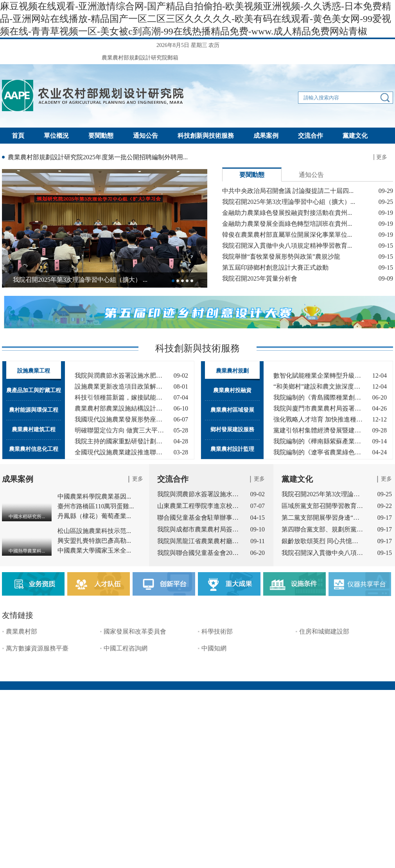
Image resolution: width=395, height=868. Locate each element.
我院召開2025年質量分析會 (260, 278)
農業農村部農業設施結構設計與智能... (119, 408)
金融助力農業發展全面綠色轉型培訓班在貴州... (287, 224)
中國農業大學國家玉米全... (94, 550)
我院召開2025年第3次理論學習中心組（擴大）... (289, 202)
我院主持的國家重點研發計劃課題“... (119, 441)
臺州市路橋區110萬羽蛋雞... (96, 506)
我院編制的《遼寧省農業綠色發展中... (318, 452)
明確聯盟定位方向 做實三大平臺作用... (119, 430)
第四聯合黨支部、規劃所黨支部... (323, 529)
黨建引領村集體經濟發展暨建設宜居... (318, 430)
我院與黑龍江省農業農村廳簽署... (198, 541)
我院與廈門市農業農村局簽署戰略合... (318, 408)
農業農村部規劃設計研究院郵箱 (140, 58)
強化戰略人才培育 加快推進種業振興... (318, 419)
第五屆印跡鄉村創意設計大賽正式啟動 (275, 267)
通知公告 (145, 136)
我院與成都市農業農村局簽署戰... (198, 529)
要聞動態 (101, 136)
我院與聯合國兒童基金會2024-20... (198, 553)
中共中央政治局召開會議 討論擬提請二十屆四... (288, 191)
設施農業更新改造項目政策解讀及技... (119, 386)
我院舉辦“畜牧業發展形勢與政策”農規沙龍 (281, 257)
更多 (382, 157)
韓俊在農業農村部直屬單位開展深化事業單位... (287, 235)
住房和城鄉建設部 (324, 631)
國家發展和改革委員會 (135, 631)
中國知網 (214, 648)
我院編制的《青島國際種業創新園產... (318, 397)
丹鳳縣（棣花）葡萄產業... (94, 516)
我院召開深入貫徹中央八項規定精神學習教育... (287, 246)
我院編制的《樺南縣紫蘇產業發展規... (318, 441)
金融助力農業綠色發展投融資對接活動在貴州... (287, 213)
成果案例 (266, 136)
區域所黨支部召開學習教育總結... (323, 506)
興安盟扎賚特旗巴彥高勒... (94, 541)
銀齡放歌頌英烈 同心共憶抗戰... (323, 541)
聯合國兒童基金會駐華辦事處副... (198, 518)
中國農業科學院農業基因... (94, 496)
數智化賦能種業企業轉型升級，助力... (318, 375)
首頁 (18, 136)
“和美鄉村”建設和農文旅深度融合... (318, 386)
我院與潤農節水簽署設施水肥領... (198, 494)
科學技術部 (217, 631)
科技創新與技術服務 (206, 136)
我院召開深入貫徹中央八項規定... (323, 553)
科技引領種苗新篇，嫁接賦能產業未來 (119, 397)
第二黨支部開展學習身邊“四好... (323, 518)
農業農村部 (22, 631)
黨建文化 (355, 136)
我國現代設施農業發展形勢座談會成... (119, 419)
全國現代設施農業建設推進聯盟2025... (119, 452)
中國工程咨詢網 (126, 648)
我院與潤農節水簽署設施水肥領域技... (119, 375)
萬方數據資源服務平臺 (37, 648)
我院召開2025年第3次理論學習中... (323, 494)
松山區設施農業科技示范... (94, 531)
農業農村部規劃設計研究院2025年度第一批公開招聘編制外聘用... (98, 157)
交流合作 (311, 136)
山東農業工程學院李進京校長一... (198, 506)
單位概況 (56, 136)
